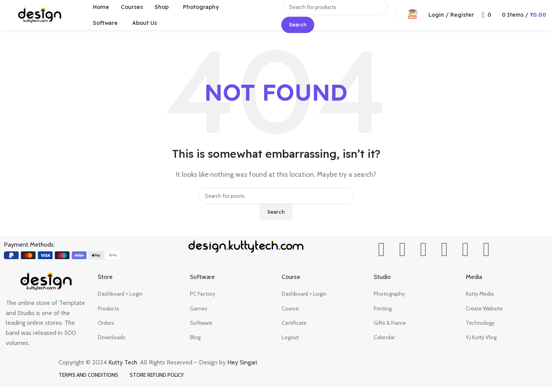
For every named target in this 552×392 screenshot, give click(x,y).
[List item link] (138, 299)
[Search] (276, 201)
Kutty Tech (123, 367)
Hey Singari (243, 367)
